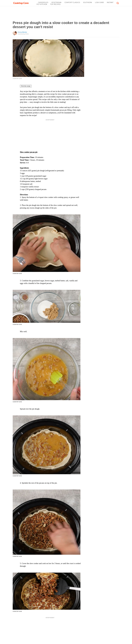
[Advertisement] (66, 13)
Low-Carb (99, 2)
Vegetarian (56, 2)
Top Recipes (55, 4)
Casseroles (43, 2)
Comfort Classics (72, 2)
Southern (88, 2)
